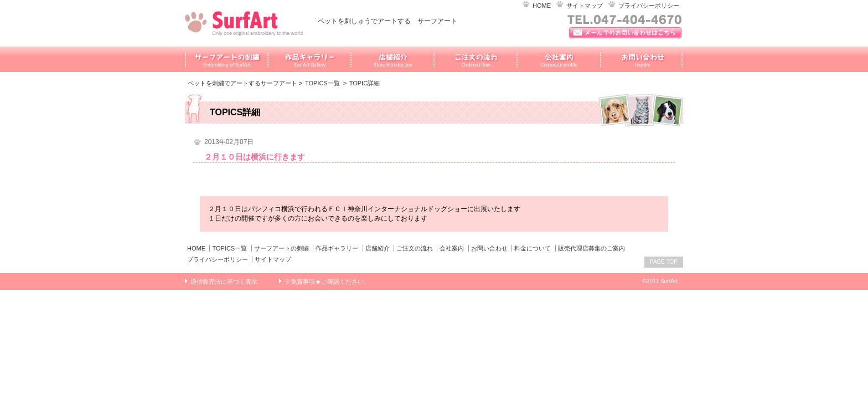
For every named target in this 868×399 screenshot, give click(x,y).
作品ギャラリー (337, 248)
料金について (533, 248)
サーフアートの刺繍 (281, 248)
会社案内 (452, 248)
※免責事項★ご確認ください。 (327, 282)
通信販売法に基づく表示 (224, 282)
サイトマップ (585, 6)
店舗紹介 (378, 248)
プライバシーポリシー (649, 6)
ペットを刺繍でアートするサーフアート (242, 83)
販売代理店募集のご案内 (591, 248)
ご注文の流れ (415, 248)
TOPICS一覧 (322, 83)
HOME (542, 6)
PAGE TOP (664, 262)
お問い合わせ (489, 248)
